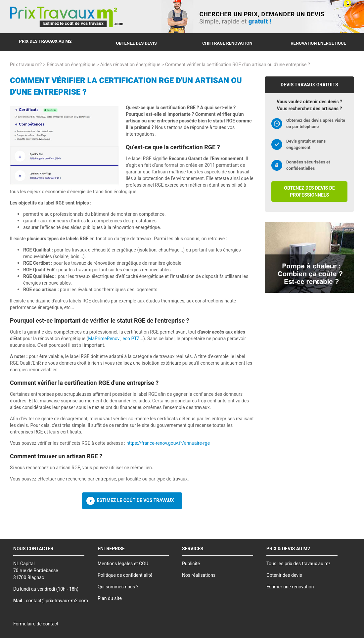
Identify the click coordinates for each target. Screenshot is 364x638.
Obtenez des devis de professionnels (309, 192)
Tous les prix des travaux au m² (298, 564)
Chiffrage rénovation (227, 43)
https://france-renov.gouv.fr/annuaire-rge (168, 443)
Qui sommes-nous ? (118, 587)
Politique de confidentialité (125, 575)
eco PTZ (131, 339)
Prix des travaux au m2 (45, 41)
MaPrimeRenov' (104, 339)
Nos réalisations (199, 575)
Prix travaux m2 (26, 65)
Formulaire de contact (36, 624)
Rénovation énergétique (318, 43)
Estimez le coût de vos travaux (135, 501)
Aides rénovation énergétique (130, 65)
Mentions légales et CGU (123, 564)
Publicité (191, 564)
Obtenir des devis (284, 575)
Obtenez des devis (136, 43)
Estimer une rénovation (290, 587)
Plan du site (110, 598)
